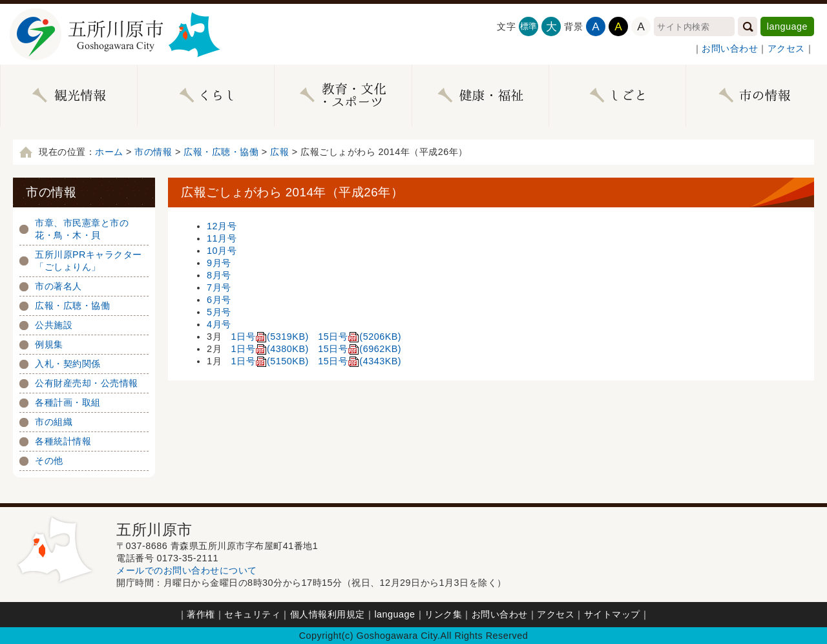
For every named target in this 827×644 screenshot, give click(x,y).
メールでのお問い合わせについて (187, 570)
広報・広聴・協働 (221, 152)
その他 (49, 461)
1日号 (270, 337)
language (787, 26)
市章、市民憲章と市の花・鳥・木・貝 (82, 229)
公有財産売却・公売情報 (87, 383)
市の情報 (153, 152)
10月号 (222, 251)
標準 (529, 26)
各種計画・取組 (68, 402)
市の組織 (54, 422)
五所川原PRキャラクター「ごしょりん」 (89, 261)
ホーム (109, 152)
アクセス (786, 48)
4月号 (219, 324)
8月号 (219, 275)
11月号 (222, 238)
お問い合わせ (730, 48)
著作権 (201, 614)
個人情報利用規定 (328, 614)
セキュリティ (252, 614)
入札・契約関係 (68, 364)
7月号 (219, 287)
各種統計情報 (63, 441)
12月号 (222, 226)
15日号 (360, 337)
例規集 (49, 344)
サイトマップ (612, 614)
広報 (279, 152)
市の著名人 (58, 286)
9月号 (219, 263)
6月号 (219, 300)
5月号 (219, 312)
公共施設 (54, 325)
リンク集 (443, 614)
